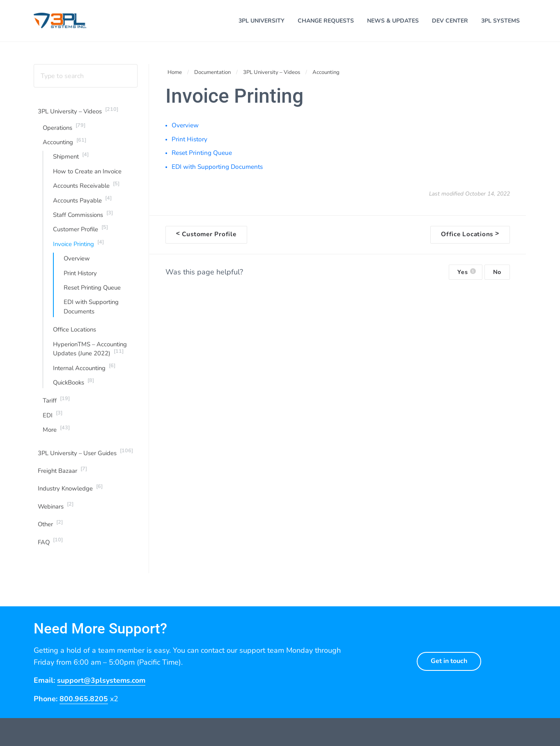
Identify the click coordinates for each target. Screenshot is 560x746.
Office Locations (76, 338)
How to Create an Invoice (89, 177)
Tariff (57, 409)
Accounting (66, 146)
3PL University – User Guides (87, 462)
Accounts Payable (84, 205)
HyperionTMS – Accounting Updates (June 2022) (92, 357)
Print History (81, 280)
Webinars (57, 517)
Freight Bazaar (63, 480)
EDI (53, 424)
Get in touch (449, 673)
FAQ (51, 553)
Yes (466, 276)
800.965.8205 (84, 711)
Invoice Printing (80, 250)
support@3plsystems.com (102, 692)
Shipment (72, 161)
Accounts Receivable (88, 191)
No (497, 276)
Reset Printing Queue (94, 295)
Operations (65, 131)
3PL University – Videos (80, 115)
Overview (77, 265)
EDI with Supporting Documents (92, 314)
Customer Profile (82, 235)
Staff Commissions (84, 220)
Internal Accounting (86, 376)
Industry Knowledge (72, 498)
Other (51, 535)
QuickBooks (75, 391)
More (57, 439)
